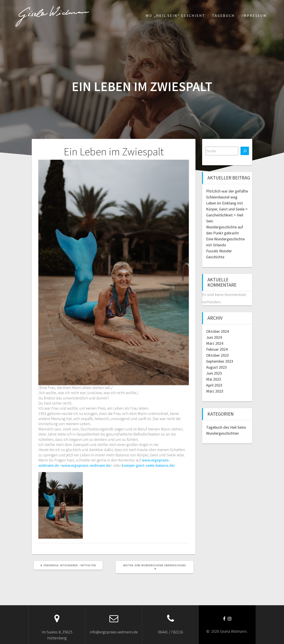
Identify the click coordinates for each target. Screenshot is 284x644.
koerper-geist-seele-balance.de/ (148, 465)
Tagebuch (223, 16)
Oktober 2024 (217, 331)
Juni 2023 (214, 373)
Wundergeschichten (222, 433)
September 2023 (220, 361)
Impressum (254, 16)
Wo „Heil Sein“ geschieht (176, 16)
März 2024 (215, 343)
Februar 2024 (217, 349)
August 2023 (216, 367)
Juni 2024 (214, 337)
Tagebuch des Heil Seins (226, 427)
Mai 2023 (214, 379)
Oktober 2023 (217, 355)
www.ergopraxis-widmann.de (86, 465)
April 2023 (214, 385)
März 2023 (215, 391)
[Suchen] (245, 151)
